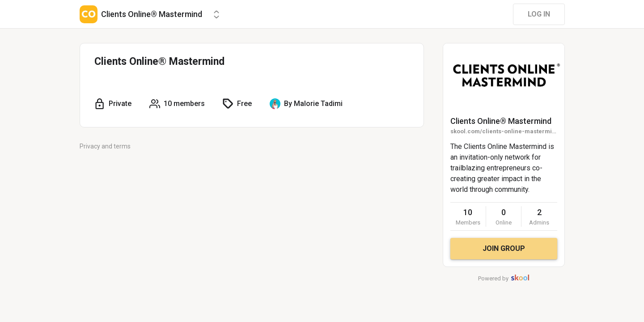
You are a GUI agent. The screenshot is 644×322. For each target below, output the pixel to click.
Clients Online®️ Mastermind (501, 121)
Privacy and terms (105, 146)
